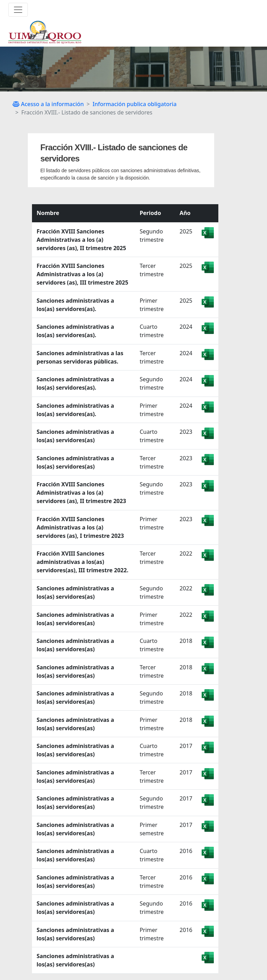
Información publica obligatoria (135, 104)
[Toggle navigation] (18, 10)
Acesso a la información (48, 104)
